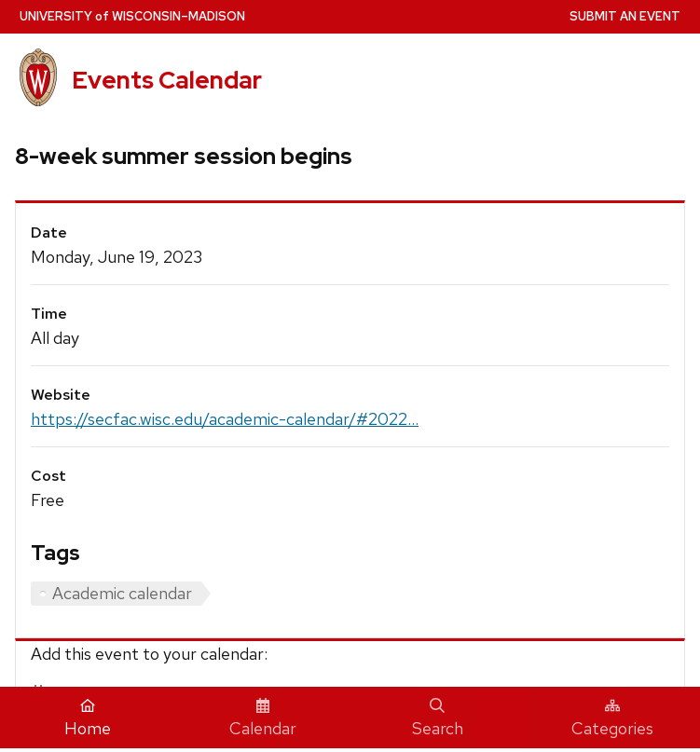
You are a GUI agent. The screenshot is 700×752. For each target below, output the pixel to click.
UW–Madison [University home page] (132, 16)
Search (438, 718)
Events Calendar (167, 80)
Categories (612, 718)
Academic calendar (122, 593)
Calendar (263, 718)
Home (88, 718)
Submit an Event (625, 16)
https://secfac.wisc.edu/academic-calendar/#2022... (225, 419)
